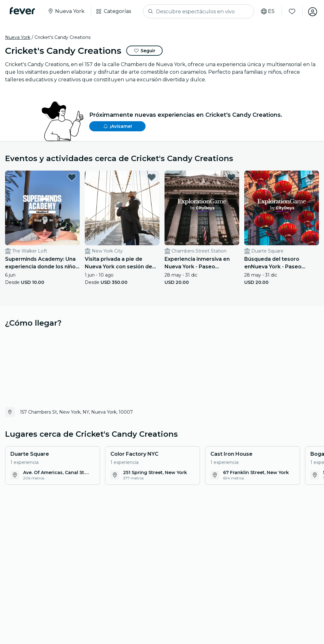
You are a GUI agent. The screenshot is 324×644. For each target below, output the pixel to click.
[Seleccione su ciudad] (66, 11)
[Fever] (23, 11)
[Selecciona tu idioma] (267, 11)
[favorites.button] (72, 177)
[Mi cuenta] (312, 11)
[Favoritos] (291, 11)
